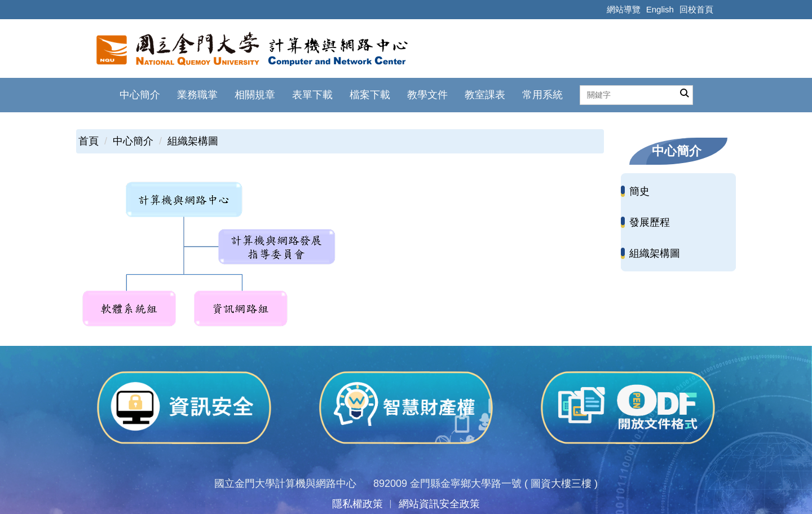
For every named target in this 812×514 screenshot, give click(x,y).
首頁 (89, 141)
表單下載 (312, 95)
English (660, 9)
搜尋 (685, 94)
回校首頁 (696, 9)
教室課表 (485, 95)
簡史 (639, 191)
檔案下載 (370, 95)
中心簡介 (133, 141)
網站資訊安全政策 (439, 504)
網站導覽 (624, 9)
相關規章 (255, 95)
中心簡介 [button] (140, 95)
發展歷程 (650, 222)
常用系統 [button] (542, 95)
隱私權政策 (358, 504)
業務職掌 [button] (197, 95)
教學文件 (427, 95)
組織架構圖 (193, 141)
